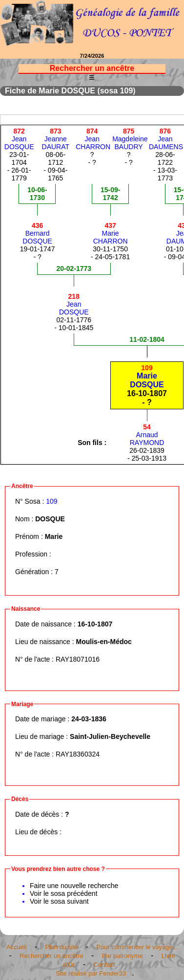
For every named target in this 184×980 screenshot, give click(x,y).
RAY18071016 (78, 659)
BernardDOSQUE (37, 233)
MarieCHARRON (111, 233)
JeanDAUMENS (166, 139)
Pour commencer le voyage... (137, 947)
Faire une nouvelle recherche (74, 886)
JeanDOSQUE (19, 139)
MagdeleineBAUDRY (130, 139)
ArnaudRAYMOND (147, 435)
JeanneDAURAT (56, 139)
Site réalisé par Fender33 (91, 973)
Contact (104, 965)
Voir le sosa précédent (64, 893)
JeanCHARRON (93, 139)
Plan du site (61, 947)
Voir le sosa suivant (59, 901)
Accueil (16, 947)
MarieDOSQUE (147, 376)
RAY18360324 (78, 754)
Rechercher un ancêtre (51, 956)
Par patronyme (123, 956)
